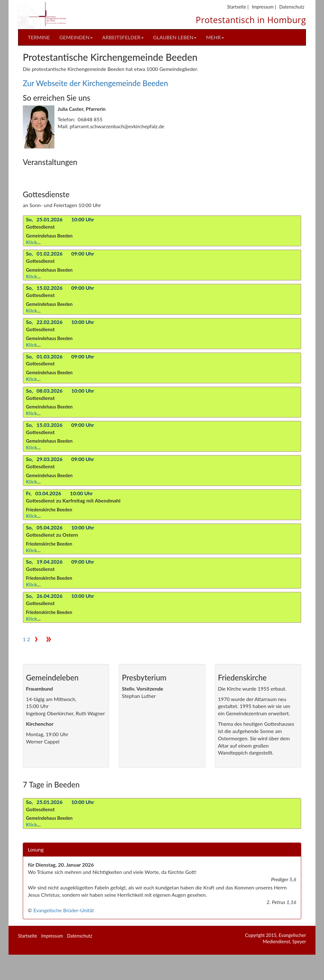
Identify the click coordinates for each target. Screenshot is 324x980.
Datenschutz (292, 7)
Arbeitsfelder (123, 37)
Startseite (236, 7)
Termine (39, 37)
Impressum (263, 7)
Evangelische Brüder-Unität (64, 910)
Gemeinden (76, 37)
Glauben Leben (175, 37)
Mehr (215, 37)
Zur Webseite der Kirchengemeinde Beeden (95, 83)
